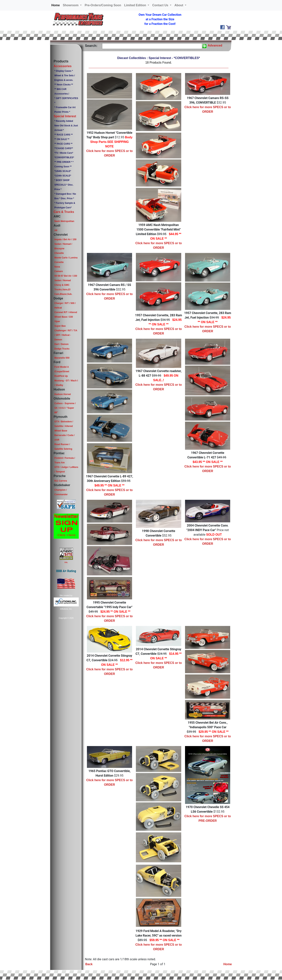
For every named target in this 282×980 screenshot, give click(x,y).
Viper (57, 321)
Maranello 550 (62, 358)
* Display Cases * (63, 71)
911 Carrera (61, 481)
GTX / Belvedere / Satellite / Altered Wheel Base (64, 426)
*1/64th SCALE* (63, 171)
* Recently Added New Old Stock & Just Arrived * (66, 126)
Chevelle (59, 253)
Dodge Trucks (62, 349)
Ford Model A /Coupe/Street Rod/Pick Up (62, 372)
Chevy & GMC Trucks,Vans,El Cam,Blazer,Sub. (63, 290)
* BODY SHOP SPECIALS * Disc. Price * (64, 185)
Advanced (215, 45)
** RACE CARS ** (63, 135)
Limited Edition (135, 5)
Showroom (71, 5)
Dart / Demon (61, 344)
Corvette (59, 262)
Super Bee (60, 326)
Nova (57, 267)
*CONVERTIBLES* (64, 157)
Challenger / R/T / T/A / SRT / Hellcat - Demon (66, 335)
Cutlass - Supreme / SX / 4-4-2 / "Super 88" (65, 408)
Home (56, 5)
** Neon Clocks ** (64, 85)
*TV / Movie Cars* (64, 153)
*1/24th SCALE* (63, 176)
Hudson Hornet (63, 394)
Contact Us (161, 5)
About (179, 5)
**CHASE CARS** (64, 148)
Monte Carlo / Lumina (66, 258)
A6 (56, 230)
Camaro (59, 271)
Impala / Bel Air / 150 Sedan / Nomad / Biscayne (65, 244)
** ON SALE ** (62, 139)
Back (89, 964)
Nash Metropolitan (64, 221)
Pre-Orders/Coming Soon (103, 5)
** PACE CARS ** (63, 144)
